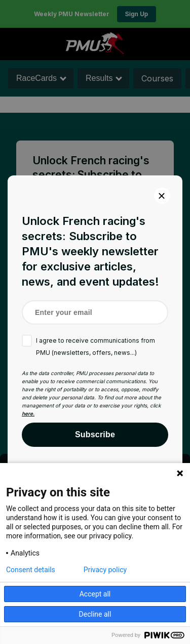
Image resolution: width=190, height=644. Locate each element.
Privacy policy (105, 570)
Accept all (95, 594)
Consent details (31, 570)
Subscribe (95, 434)
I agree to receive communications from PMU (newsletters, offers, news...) (96, 347)
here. (28, 413)
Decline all (95, 614)
